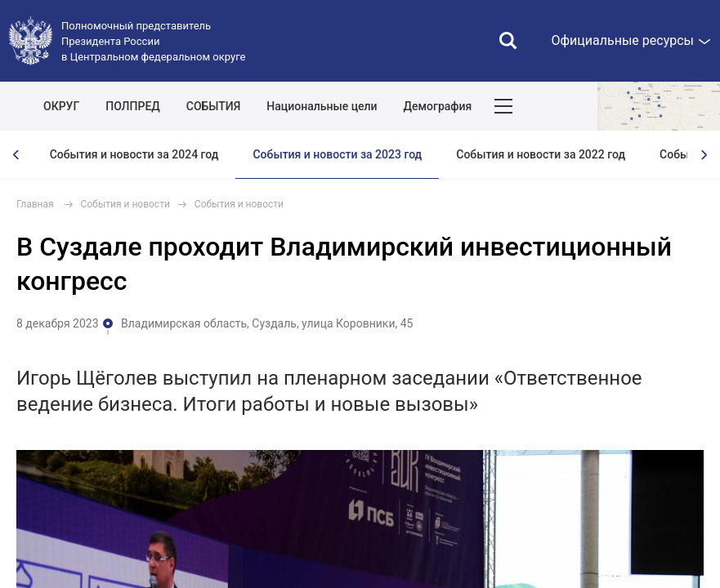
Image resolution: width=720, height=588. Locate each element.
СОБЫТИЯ (214, 106)
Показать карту (659, 106)
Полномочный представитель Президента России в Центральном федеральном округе (153, 41)
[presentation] (16, 155)
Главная (35, 204)
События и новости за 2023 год (337, 154)
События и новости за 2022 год (541, 154)
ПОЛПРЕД (133, 106)
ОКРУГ (61, 106)
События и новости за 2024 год (134, 154)
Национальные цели (322, 106)
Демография (438, 106)
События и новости (125, 204)
